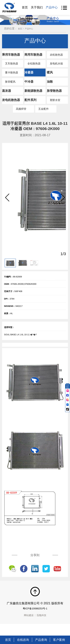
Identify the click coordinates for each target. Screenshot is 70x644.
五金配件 (42, 112)
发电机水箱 (55, 66)
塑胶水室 (54, 103)
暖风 (50, 75)
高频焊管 (20, 112)
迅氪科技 (43, 626)
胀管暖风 (9, 84)
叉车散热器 (10, 66)
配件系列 (30, 103)
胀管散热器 (54, 93)
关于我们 (37, 7)
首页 (25, 7)
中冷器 (29, 84)
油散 (50, 84)
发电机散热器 (11, 103)
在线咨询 (23, 640)
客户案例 (59, 640)
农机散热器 (55, 58)
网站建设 (28, 626)
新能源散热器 (33, 93)
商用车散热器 (33, 57)
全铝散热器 (32, 66)
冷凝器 (29, 75)
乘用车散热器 (11, 57)
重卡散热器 (10, 75)
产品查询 (41, 640)
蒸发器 (7, 93)
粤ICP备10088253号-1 (35, 620)
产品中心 (52, 7)
